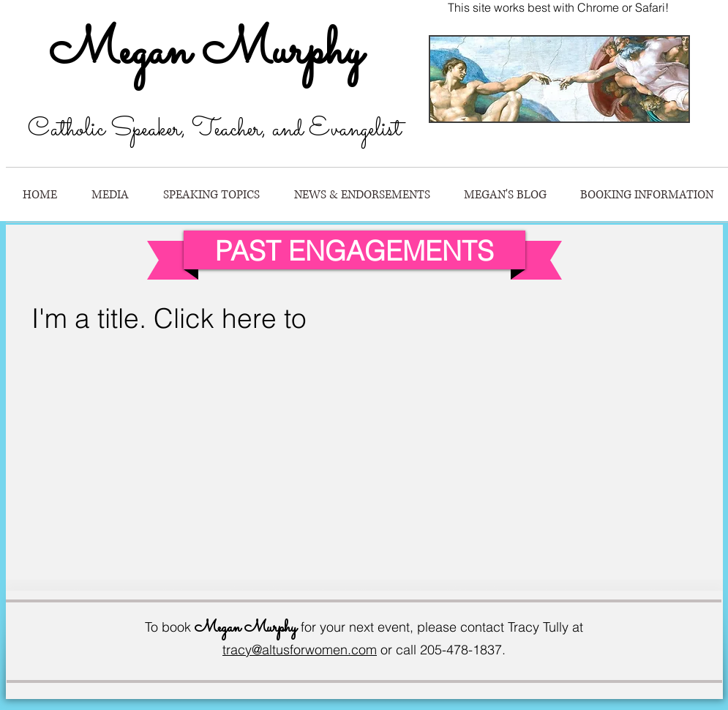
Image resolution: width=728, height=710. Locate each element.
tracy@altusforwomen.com (300, 650)
